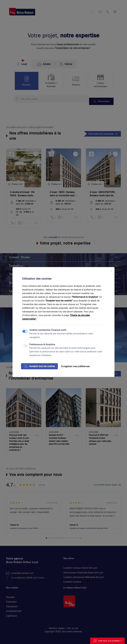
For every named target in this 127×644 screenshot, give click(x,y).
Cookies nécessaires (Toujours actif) (48, 330)
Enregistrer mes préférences (75, 366)
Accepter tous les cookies (39, 366)
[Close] (111, 270)
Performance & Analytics (42, 344)
